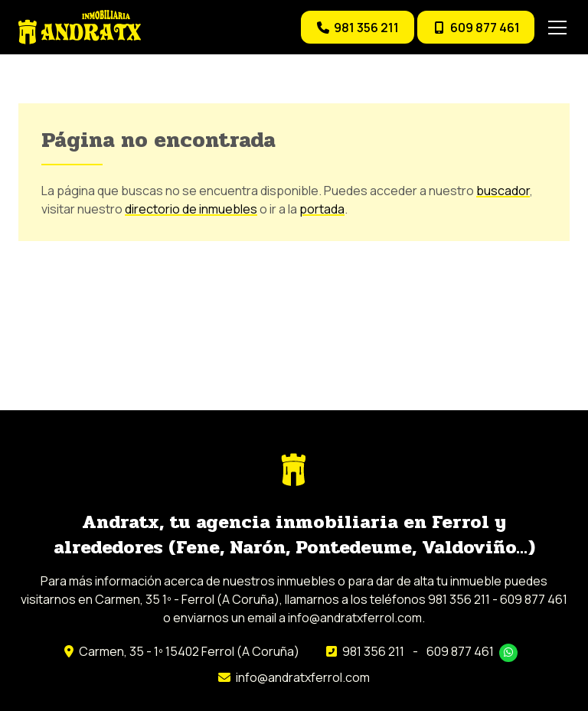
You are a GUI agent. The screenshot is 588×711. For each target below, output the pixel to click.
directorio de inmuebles (191, 209)
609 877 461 (460, 651)
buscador (503, 191)
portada (322, 209)
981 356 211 (373, 651)
